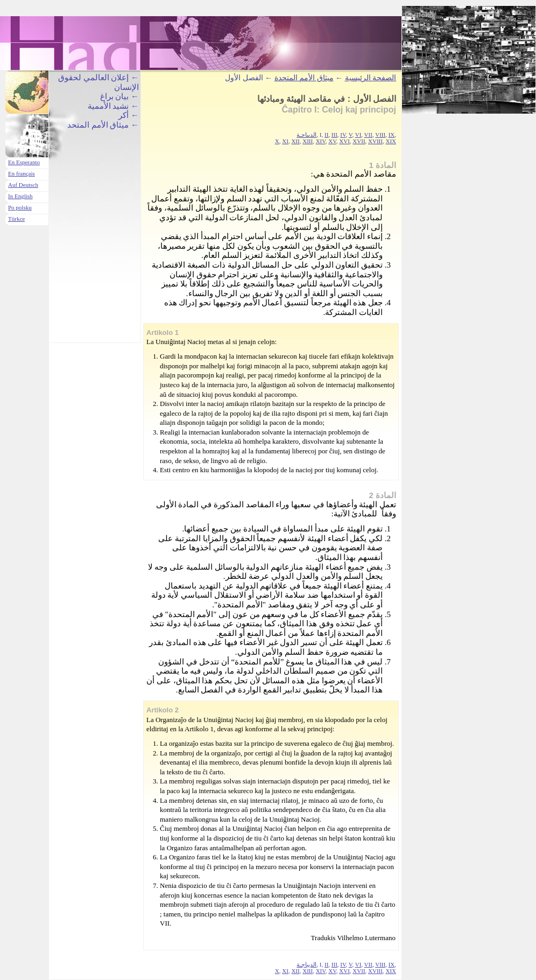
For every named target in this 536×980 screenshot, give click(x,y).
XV (332, 141)
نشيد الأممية (108, 106)
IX (392, 135)
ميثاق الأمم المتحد (98, 125)
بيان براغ (115, 96)
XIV (321, 141)
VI (358, 135)
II (326, 135)
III (334, 135)
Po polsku (20, 207)
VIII (380, 135)
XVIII (375, 141)
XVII (359, 141)
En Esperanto (24, 162)
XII (295, 141)
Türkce (16, 219)
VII (368, 135)
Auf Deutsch (23, 185)
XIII (308, 141)
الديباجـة (306, 135)
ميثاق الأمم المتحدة (304, 78)
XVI (344, 141)
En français (22, 173)
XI (285, 141)
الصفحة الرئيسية (371, 78)
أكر (124, 115)
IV (343, 135)
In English (20, 196)
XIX (391, 141)
